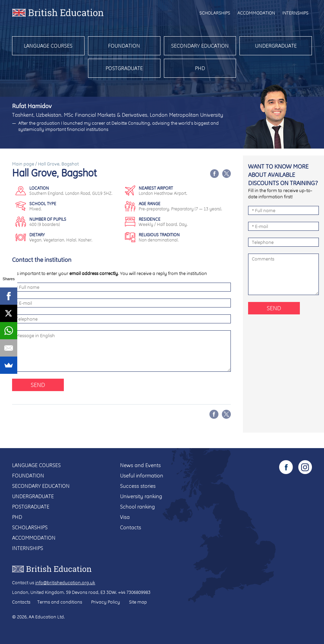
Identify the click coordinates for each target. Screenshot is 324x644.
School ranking (138, 507)
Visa (125, 517)
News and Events (140, 465)
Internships (295, 13)
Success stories (138, 486)
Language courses (48, 46)
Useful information (142, 476)
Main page (23, 164)
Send (38, 385)
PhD (200, 68)
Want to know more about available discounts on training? (283, 175)
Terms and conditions (60, 602)
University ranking (141, 496)
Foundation (124, 46)
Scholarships (215, 13)
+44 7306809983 (134, 592)
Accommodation (256, 13)
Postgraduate (124, 68)
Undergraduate (276, 46)
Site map (138, 602)
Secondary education (200, 46)
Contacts (131, 527)
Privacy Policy (106, 602)
